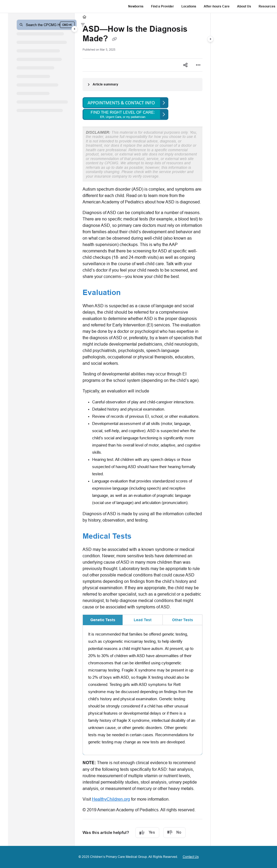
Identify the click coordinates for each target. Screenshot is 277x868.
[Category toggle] (75, 29)
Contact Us (191, 857)
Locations (189, 6)
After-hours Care (217, 6)
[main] (142, 429)
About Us (244, 6)
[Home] (84, 17)
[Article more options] (198, 65)
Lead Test (143, 620)
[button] (47, 25)
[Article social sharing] (185, 65)
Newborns (136, 6)
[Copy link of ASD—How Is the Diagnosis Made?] (114, 39)
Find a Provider (162, 6)
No (174, 832)
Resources (267, 6)
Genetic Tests (103, 620)
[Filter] (83, 25)
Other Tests (183, 620)
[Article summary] (142, 85)
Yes (147, 832)
